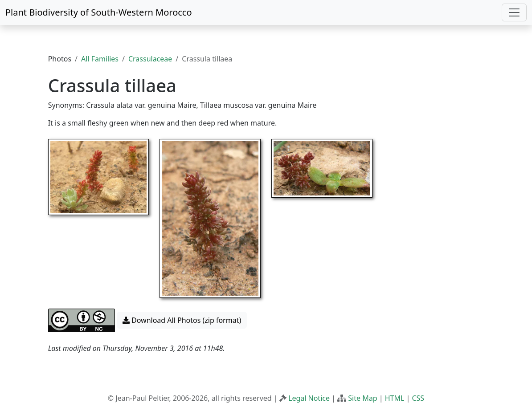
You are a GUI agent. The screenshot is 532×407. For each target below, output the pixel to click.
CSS (418, 398)
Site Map (362, 398)
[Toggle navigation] (514, 12)
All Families (100, 59)
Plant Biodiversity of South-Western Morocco (99, 12)
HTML (395, 398)
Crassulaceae (150, 59)
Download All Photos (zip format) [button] (182, 320)
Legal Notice (309, 398)
